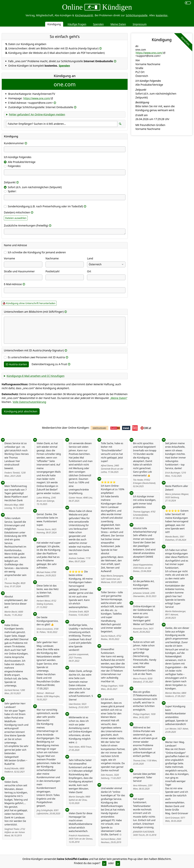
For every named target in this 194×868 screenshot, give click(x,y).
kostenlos (162, 15)
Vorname (9, 258)
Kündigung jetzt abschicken (21, 411)
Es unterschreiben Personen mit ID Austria (36, 357)
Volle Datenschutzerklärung (29, 402)
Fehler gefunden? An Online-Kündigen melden (37, 114)
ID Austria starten (16, 364)
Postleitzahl (53, 271)
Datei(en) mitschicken (17, 212)
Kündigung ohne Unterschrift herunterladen (31, 303)
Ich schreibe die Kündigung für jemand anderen (37, 252)
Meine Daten (118, 24)
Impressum (140, 24)
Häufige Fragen (77, 24)
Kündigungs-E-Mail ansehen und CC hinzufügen (35, 376)
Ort (89, 271)
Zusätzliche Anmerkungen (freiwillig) (26, 225)
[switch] (188, 3)
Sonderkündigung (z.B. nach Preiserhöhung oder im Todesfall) (45, 206)
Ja (104, 863)
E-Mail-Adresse (13, 284)
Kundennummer (14, 143)
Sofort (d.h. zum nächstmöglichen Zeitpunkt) (35, 187)
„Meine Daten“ (119, 398)
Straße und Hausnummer (19, 271)
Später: (12, 191)
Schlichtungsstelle (137, 15)
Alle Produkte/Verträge (22, 162)
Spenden (98, 24)
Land (90, 258)
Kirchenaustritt (84, 15)
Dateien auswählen (16, 218)
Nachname (52, 258)
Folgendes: (14, 166)
